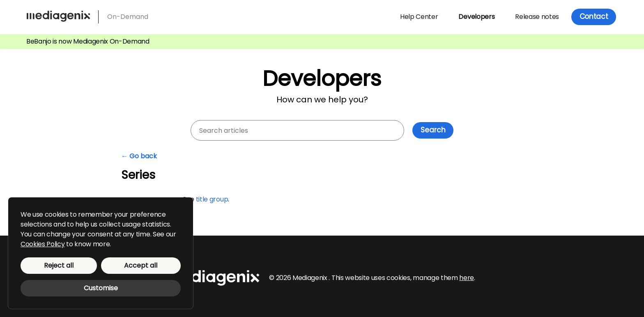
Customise (101, 288)
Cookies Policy (43, 244)
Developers (476, 17)
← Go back (139, 156)
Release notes (537, 17)
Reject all (59, 265)
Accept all (141, 265)
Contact (594, 16)
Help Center (419, 17)
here (467, 278)
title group (212, 199)
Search (433, 130)
